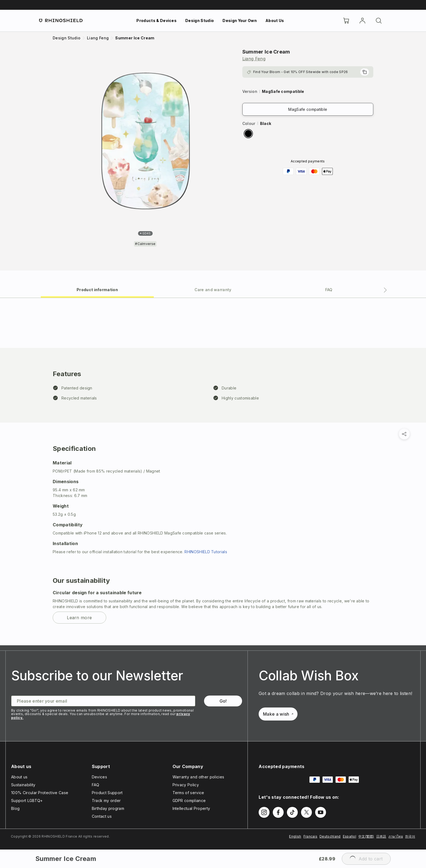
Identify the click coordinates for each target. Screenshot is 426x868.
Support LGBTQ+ (27, 801)
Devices (99, 777)
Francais (311, 836)
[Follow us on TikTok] (292, 812)
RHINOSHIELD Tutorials (206, 552)
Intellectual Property (191, 808)
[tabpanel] (213, 472)
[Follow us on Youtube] (321, 812)
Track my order (106, 801)
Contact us (102, 816)
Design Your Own (240, 21)
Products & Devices (156, 21)
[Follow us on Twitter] (306, 812)
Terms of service (188, 793)
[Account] (362, 21)
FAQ (96, 785)
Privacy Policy (186, 785)
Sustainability (23, 785)
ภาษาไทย (396, 836)
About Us (275, 21)
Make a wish (278, 714)
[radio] (248, 134)
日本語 (381, 836)
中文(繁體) (366, 836)
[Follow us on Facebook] (278, 812)
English (295, 836)
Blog (15, 808)
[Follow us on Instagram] (264, 812)
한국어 (410, 836)
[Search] (379, 21)
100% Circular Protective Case (40, 793)
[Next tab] (385, 290)
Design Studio (200, 21)
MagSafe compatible (308, 109)
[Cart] (346, 21)
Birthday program (108, 808)
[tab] (97, 289)
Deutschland (330, 836)
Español (350, 836)
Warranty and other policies (198, 777)
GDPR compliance (189, 801)
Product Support (107, 793)
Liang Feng (254, 59)
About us (19, 777)
